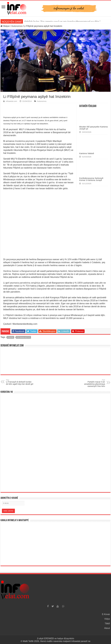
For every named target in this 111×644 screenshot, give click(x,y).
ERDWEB (49, 638)
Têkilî (107, 624)
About (107, 628)
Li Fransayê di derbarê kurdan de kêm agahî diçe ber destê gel (20, 382)
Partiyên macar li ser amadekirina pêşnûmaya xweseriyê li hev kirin (91, 383)
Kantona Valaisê (87, 153)
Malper (5, 26)
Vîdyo (107, 619)
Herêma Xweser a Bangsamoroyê (20, 271)
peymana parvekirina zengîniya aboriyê (29, 283)
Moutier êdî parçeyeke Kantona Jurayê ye (93, 128)
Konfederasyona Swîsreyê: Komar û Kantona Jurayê (91, 179)
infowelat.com (11, 101)
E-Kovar (106, 614)
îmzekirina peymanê (25, 141)
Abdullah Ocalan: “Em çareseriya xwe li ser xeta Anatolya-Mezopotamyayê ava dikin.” (62, 21)
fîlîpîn (11, 337)
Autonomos (17, 26)
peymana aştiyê (24, 337)
